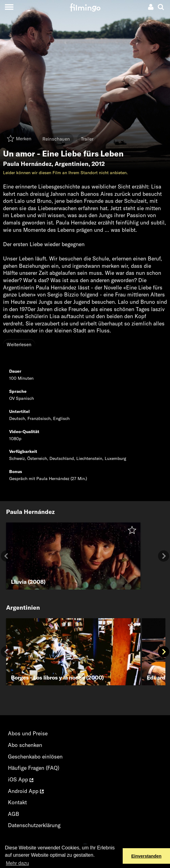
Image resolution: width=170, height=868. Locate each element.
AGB (14, 814)
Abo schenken (25, 745)
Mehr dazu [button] (17, 863)
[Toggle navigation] (9, 7)
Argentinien (72, 164)
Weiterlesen (19, 344)
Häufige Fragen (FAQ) (34, 768)
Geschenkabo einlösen (35, 757)
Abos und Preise (28, 733)
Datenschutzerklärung (34, 825)
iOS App (21, 779)
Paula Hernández (27, 164)
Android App (26, 791)
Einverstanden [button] (146, 856)
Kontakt (17, 802)
